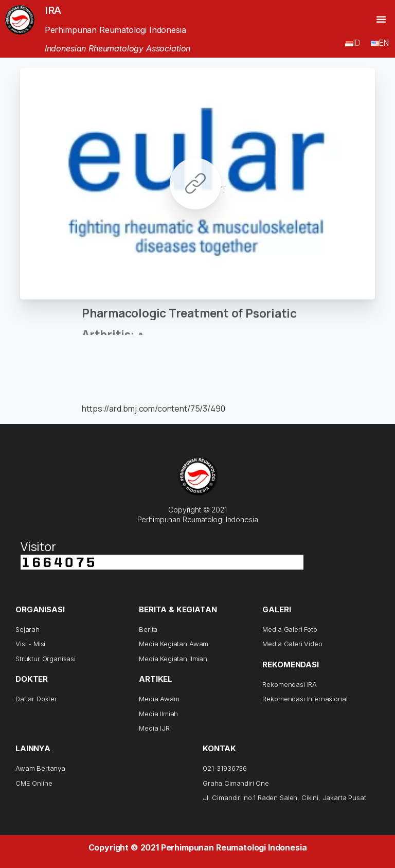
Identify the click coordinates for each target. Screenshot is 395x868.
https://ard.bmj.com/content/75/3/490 (153, 409)
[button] (381, 19)
